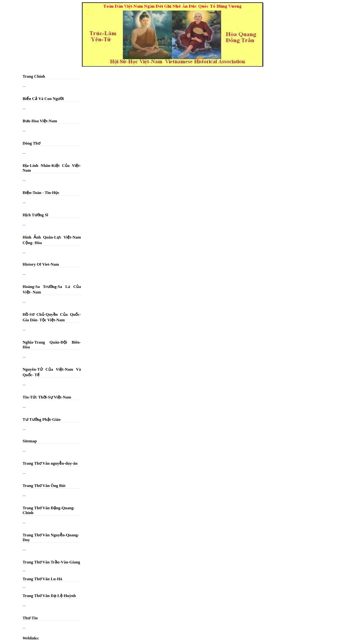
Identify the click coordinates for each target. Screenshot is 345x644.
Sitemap (30, 441)
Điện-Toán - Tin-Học (41, 193)
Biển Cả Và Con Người (43, 99)
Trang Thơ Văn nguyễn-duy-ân (50, 463)
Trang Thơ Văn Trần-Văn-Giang (51, 562)
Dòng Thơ (31, 143)
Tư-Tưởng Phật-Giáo (42, 419)
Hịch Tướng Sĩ (35, 215)
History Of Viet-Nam (41, 264)
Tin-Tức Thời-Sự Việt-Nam (47, 397)
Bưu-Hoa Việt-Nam (40, 121)
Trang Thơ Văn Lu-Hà (42, 579)
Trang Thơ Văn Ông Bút (44, 486)
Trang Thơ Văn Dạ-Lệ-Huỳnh (49, 596)
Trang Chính (34, 76)
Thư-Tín (30, 618)
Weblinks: (31, 638)
